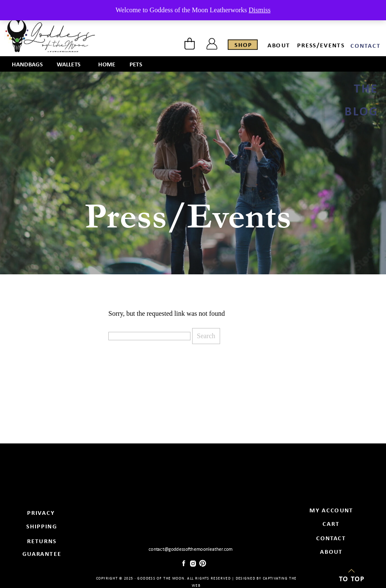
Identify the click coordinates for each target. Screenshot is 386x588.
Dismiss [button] (260, 10)
